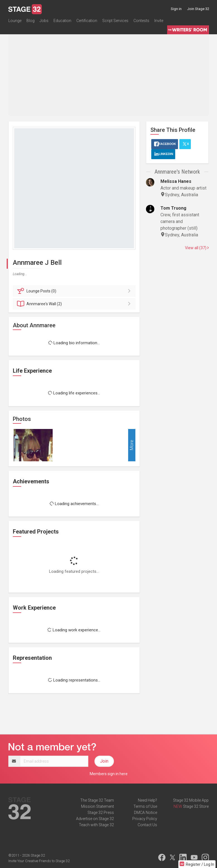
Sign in (176, 9)
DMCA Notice (146, 813)
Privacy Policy (145, 819)
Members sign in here (109, 774)
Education (62, 21)
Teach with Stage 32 (96, 825)
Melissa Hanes (176, 181)
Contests (141, 21)
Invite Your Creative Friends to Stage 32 (39, 861)
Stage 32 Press (101, 813)
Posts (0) (75, 291)
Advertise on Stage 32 (95, 819)
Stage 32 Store (196, 806)
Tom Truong (173, 208)
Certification (87, 21)
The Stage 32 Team (97, 800)
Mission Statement (97, 806)
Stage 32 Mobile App (191, 800)
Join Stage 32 (198, 9)
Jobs (44, 21)
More (132, 445)
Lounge (15, 21)
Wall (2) (75, 304)
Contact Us (147, 825)
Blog (31, 21)
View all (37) (197, 248)
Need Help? (147, 800)
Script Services (115, 21)
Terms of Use (145, 806)
